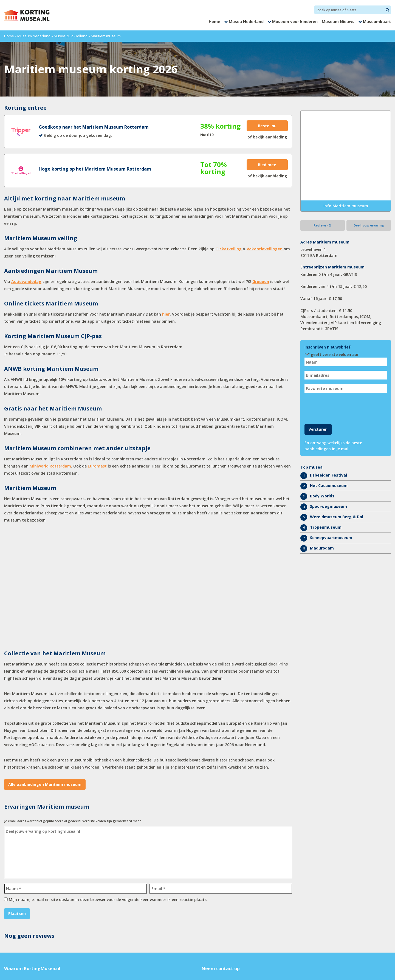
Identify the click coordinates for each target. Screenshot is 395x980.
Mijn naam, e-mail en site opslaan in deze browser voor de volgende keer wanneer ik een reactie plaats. (108, 900)
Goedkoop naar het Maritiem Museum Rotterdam (94, 127)
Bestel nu (267, 126)
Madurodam (322, 548)
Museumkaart (377, 22)
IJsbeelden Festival (328, 475)
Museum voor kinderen (295, 22)
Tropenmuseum (326, 527)
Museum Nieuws (338, 22)
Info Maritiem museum (346, 206)
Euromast (97, 466)
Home (215, 22)
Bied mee (267, 165)
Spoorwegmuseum (328, 506)
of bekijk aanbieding (267, 137)
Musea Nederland (246, 22)
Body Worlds (322, 496)
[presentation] (346, 408)
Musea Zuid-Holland (71, 36)
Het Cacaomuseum (329, 485)
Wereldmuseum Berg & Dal (337, 517)
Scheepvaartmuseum (331, 538)
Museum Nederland (34, 36)
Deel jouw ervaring (369, 225)
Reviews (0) (322, 225)
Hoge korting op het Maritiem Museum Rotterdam (95, 169)
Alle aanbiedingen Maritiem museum (45, 784)
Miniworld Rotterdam (50, 466)
